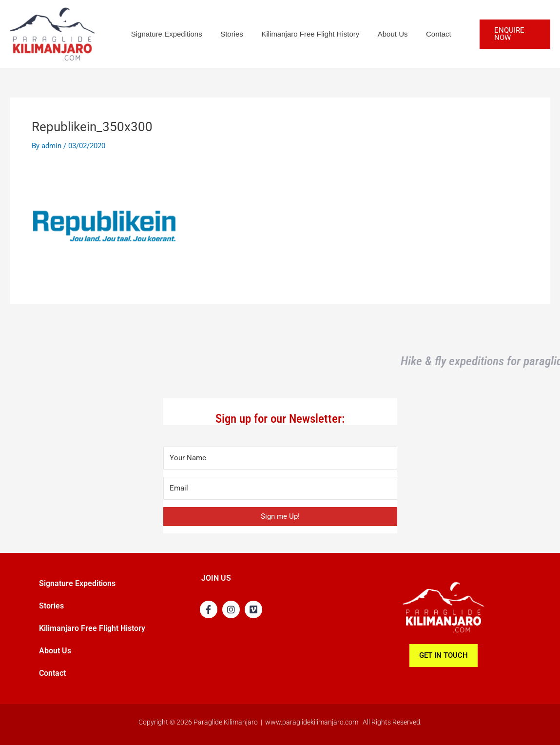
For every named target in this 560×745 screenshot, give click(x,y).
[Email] (280, 488)
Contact (422, 34)
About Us (380, 34)
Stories (226, 34)
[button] (511, 34)
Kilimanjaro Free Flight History (301, 34)
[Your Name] (280, 458)
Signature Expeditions (165, 34)
